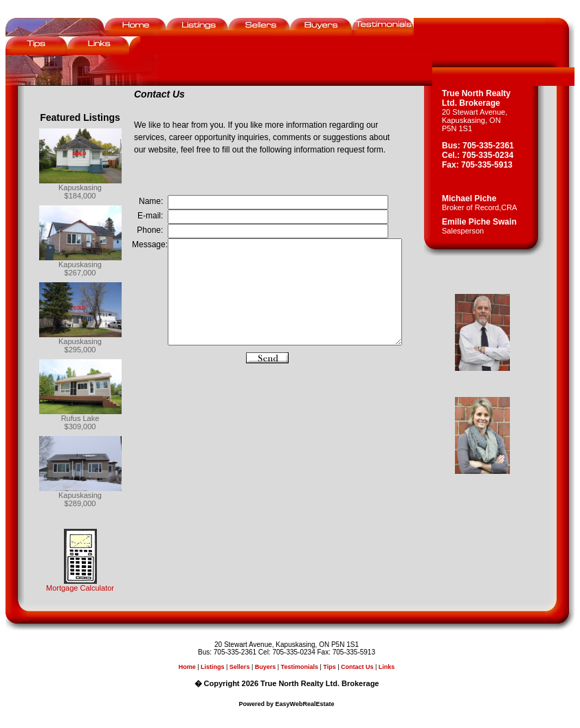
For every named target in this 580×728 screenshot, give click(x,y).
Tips (332, 667)
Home (190, 667)
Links (390, 667)
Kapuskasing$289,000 (80, 499)
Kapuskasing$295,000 (80, 345)
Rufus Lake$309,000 (80, 422)
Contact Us (360, 667)
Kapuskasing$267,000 (80, 269)
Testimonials (302, 667)
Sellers (243, 667)
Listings (215, 667)
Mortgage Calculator (80, 588)
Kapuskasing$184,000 (80, 192)
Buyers (268, 667)
